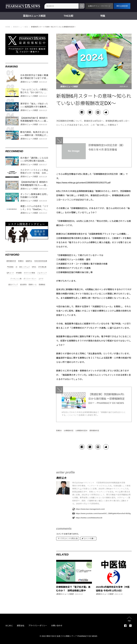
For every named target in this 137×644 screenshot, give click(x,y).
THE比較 (68, 16)
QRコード (10, 273)
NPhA (34, 267)
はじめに (9, 626)
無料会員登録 (122, 6)
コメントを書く (88, 538)
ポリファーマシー (30, 279)
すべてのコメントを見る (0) (68, 538)
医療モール (33, 285)
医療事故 (42, 285)
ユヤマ (41, 279)
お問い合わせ (57, 626)
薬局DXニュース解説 (34, 16)
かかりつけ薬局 (29, 273)
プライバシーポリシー (38, 626)
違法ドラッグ (13, 285)
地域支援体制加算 (41, 261)
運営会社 (21, 626)
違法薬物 (23, 285)
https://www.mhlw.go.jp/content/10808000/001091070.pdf (83, 183)
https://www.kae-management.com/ (89, 509)
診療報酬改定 (69, 431)
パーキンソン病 (16, 279)
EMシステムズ (24, 267)
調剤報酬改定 (94, 431)
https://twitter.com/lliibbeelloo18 (87, 518)
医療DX (59, 431)
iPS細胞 (19, 273)
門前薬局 (10, 267)
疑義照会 (29, 261)
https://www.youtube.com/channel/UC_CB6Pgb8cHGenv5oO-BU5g (101, 514)
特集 (103, 16)
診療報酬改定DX (82, 431)
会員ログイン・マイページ (99, 6)
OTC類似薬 (42, 267)
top (129, 621)
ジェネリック (42, 273)
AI (16, 267)
